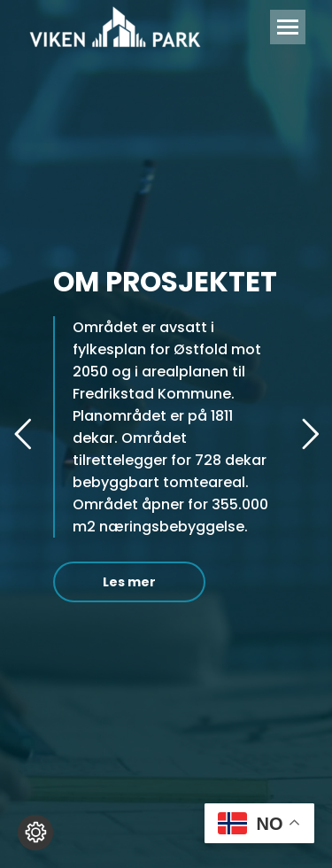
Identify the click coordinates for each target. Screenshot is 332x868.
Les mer (129, 582)
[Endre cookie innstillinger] (35, 833)
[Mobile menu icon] (288, 27)
